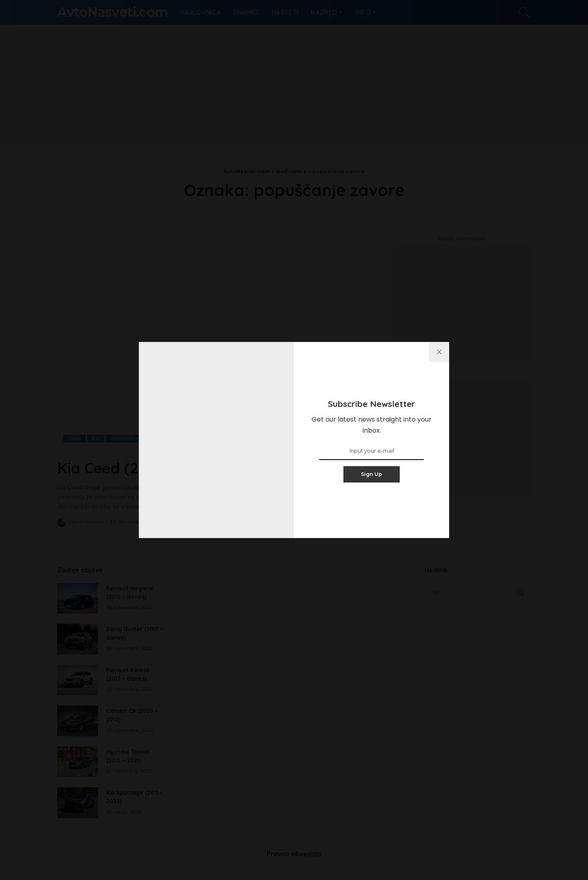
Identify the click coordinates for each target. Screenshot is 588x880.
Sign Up (372, 474)
